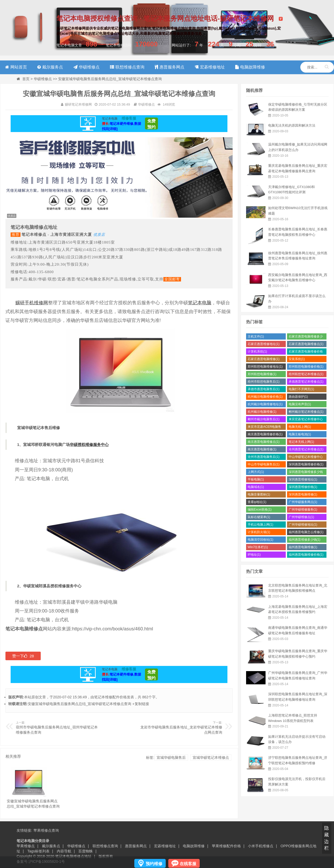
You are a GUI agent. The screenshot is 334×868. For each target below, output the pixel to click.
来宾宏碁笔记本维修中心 (306, 420)
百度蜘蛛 (86, 851)
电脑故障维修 (194, 846)
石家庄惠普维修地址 (264, 344)
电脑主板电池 (300, 434)
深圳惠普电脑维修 (303, 494)
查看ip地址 (257, 502)
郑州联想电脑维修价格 (306, 367)
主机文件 (256, 336)
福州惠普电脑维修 (303, 547)
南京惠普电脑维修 (262, 449)
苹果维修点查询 (46, 830)
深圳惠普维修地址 (303, 479)
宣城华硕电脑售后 (171, 757)
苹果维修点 (26, 846)
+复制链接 (141, 704)
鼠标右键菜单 (259, 517)
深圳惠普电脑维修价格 (306, 464)
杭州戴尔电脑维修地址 (265, 404)
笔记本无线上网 (301, 442)
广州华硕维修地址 (303, 525)
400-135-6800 (41, 272)
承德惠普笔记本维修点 (306, 382)
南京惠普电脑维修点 (264, 442)
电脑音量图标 (259, 494)
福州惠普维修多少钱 (305, 540)
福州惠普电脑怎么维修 (306, 532)
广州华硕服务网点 (303, 502)
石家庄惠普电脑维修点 (306, 344)
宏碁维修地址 (165, 846)
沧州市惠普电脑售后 (264, 457)
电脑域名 (256, 487)
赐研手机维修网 (32, 303)
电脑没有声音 (300, 404)
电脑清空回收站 (260, 540)
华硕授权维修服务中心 (89, 445)
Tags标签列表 (39, 851)
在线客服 (188, 864)
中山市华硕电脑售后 (264, 464)
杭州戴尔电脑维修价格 (265, 397)
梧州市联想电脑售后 (264, 382)
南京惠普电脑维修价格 (265, 434)
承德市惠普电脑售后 (264, 389)
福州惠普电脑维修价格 (306, 555)
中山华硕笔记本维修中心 (306, 457)
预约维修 (154, 864)
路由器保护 (298, 397)
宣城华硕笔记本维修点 (211, 757)
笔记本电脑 (200, 303)
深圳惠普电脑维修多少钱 (306, 473)
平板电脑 (256, 479)
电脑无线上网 (300, 427)
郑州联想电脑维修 (262, 374)
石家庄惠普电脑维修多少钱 (306, 337)
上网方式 (256, 472)
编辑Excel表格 (260, 509)
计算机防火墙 (259, 532)
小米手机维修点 (261, 846)
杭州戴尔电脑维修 (262, 412)
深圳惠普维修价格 (303, 487)
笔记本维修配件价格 (110, 697)
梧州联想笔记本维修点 (306, 374)
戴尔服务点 (51, 846)
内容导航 (64, 851)
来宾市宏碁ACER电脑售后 (264, 427)
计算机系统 (257, 352)
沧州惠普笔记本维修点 (306, 449)
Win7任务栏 (258, 547)
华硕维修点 (43, 79)
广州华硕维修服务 (303, 509)
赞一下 (23, 656)
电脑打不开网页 (301, 389)
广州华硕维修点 (301, 517)
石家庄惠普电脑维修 (264, 359)
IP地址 (254, 555)
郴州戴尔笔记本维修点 (306, 412)
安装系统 (297, 359)
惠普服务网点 (136, 846)
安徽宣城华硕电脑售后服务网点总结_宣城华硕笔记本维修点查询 (80, 704)
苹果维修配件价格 (226, 846)
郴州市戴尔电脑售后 (264, 419)
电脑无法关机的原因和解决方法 (292, 125)
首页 (26, 79)
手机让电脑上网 (260, 525)
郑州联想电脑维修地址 (265, 367)
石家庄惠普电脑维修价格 (306, 352)
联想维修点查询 (105, 846)
